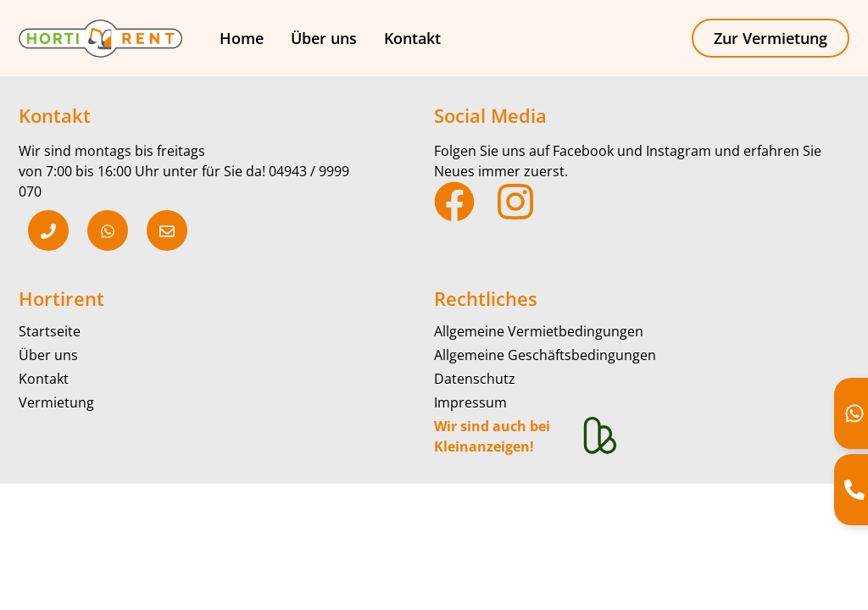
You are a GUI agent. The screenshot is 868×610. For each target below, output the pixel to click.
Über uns (324, 38)
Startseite (50, 331)
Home (242, 38)
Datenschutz (475, 379)
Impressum (470, 402)
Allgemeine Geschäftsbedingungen (545, 355)
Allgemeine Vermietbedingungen (539, 331)
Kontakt (412, 38)
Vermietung (56, 402)
